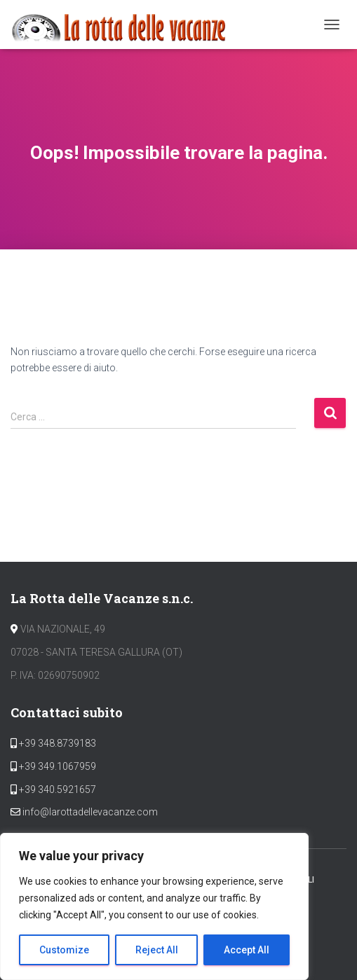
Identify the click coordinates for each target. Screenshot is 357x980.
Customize (64, 950)
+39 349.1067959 (56, 766)
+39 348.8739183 (56, 743)
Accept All (247, 950)
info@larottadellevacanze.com (90, 812)
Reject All (157, 950)
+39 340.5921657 (56, 789)
